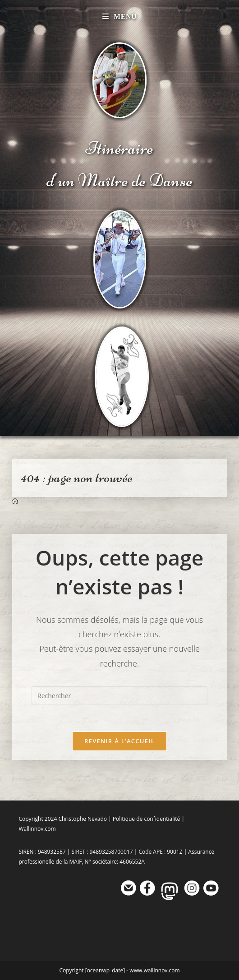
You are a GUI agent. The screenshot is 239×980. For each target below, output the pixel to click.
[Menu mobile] (120, 16)
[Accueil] (15, 501)
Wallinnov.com (37, 829)
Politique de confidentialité (146, 819)
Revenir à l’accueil (119, 741)
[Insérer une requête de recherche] (119, 695)
